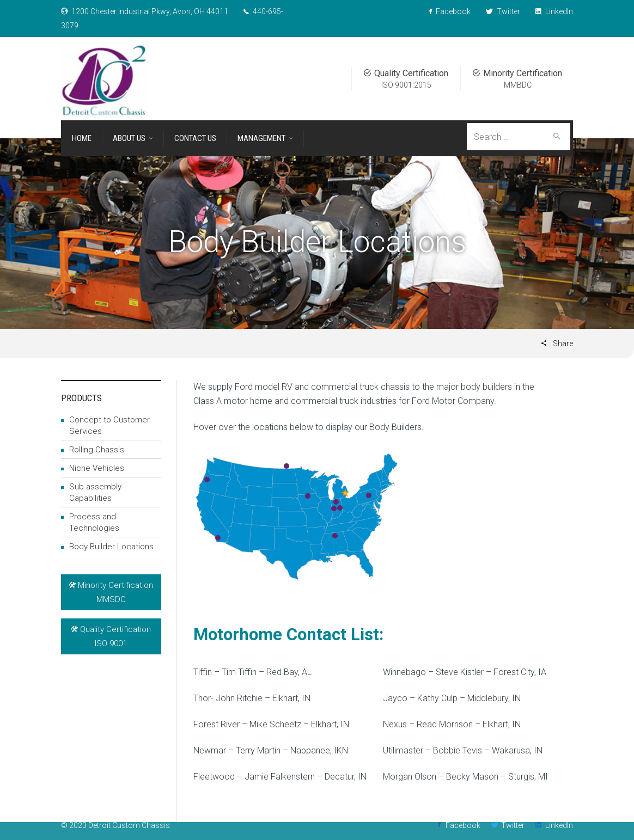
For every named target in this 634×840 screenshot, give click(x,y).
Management (261, 138)
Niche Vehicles (97, 468)
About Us (129, 138)
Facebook (463, 825)
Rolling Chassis (97, 450)
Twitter (513, 825)
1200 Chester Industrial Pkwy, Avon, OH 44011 (150, 11)
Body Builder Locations (111, 547)
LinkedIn (559, 825)
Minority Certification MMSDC (111, 592)
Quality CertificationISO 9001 (111, 636)
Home (82, 138)
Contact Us (195, 138)
